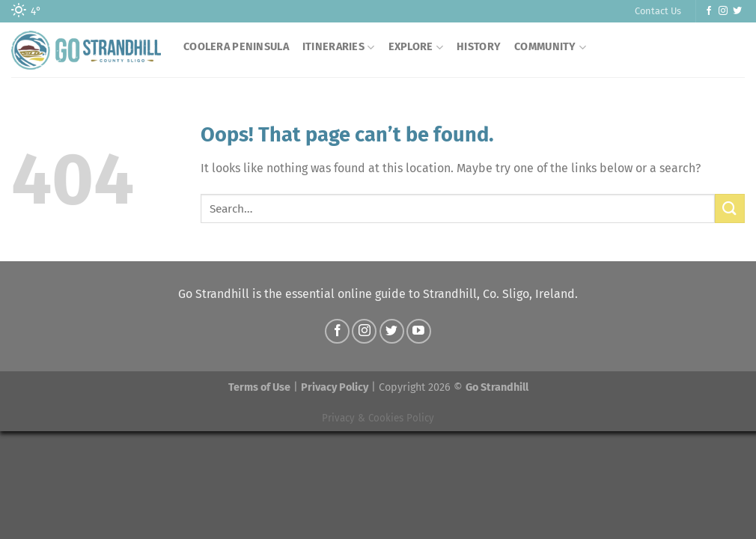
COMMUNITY (550, 48)
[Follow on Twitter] (737, 11)
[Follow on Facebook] (709, 11)
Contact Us (658, 11)
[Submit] (730, 208)
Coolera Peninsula (236, 47)
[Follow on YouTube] (419, 331)
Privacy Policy (335, 387)
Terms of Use (259, 387)
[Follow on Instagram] (723, 11)
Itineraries (339, 48)
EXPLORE (416, 48)
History (479, 47)
